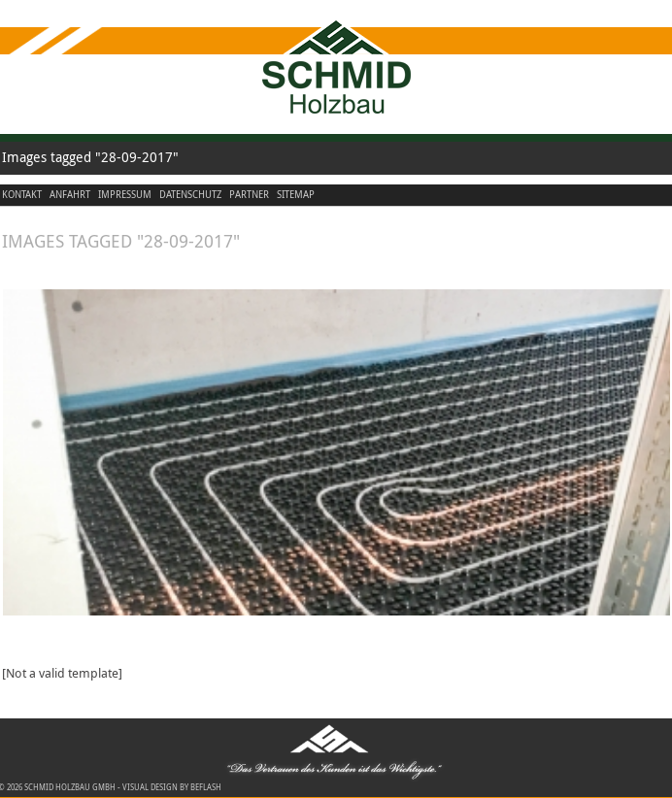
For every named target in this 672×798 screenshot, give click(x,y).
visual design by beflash (172, 787)
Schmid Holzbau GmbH (70, 787)
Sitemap (296, 195)
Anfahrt (70, 195)
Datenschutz (190, 195)
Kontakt (22, 195)
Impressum (125, 195)
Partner (249, 195)
